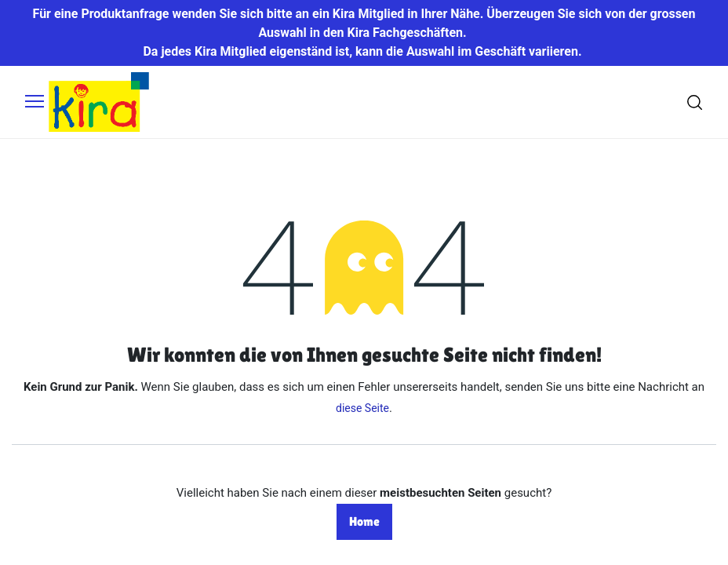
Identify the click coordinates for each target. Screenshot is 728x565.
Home (364, 521)
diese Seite (362, 408)
